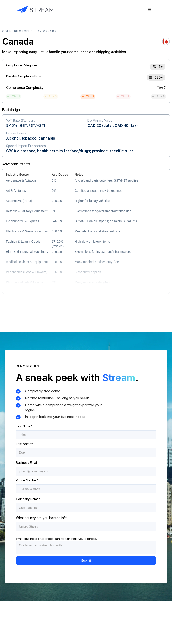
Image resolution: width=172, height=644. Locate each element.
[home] (35, 10)
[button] (149, 10)
